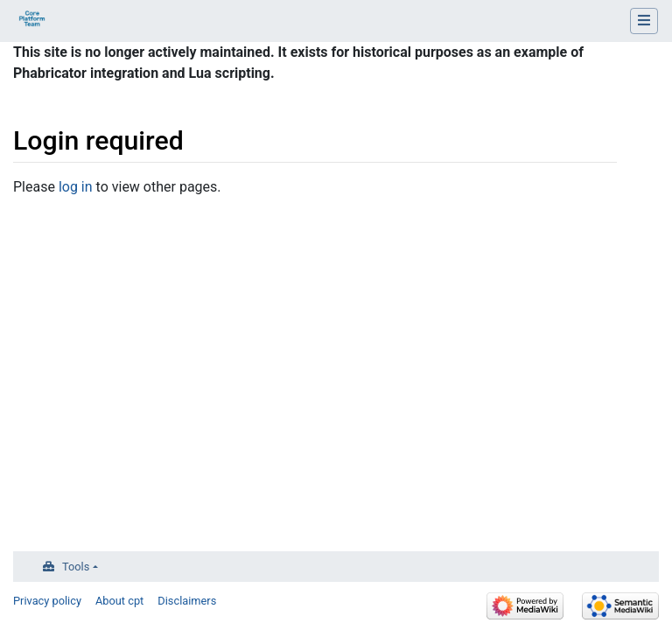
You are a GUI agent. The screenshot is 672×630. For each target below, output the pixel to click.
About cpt (119, 601)
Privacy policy (47, 601)
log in (76, 187)
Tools (76, 567)
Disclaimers (187, 601)
